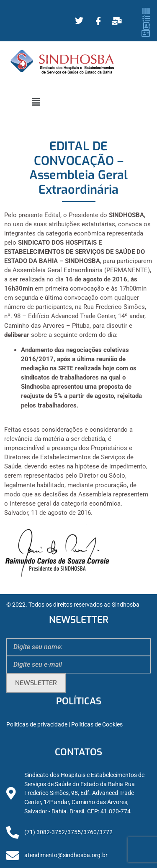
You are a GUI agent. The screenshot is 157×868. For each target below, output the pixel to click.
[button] (36, 102)
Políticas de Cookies (97, 725)
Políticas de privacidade (37, 725)
